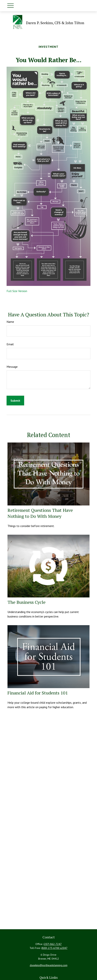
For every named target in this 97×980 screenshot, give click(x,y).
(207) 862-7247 (53, 944)
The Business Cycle (26, 602)
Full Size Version (17, 291)
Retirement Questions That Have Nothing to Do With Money (40, 513)
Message (12, 367)
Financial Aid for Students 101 (38, 693)
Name (10, 322)
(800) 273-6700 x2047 (54, 948)
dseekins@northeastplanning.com (49, 965)
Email (10, 344)
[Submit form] (15, 401)
